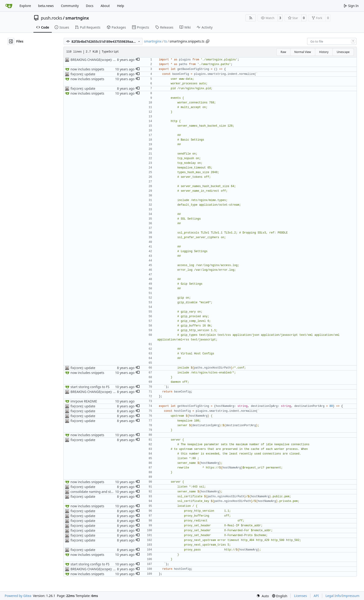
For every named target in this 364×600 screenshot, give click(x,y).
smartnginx (77, 18)
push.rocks (52, 18)
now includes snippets (87, 69)
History (324, 52)
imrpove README (84, 401)
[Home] (9, 6)
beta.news (46, 6)
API (316, 596)
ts (166, 41)
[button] (138, 60)
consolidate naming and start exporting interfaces (109, 492)
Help (121, 6)
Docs (90, 6)
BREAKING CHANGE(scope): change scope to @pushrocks (114, 60)
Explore (25, 6)
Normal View (303, 52)
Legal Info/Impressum (342, 596)
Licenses (300, 596)
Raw (283, 52)
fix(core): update (83, 74)
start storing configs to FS (90, 387)
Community (70, 6)
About (105, 6)
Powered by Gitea (18, 596)
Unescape (343, 52)
